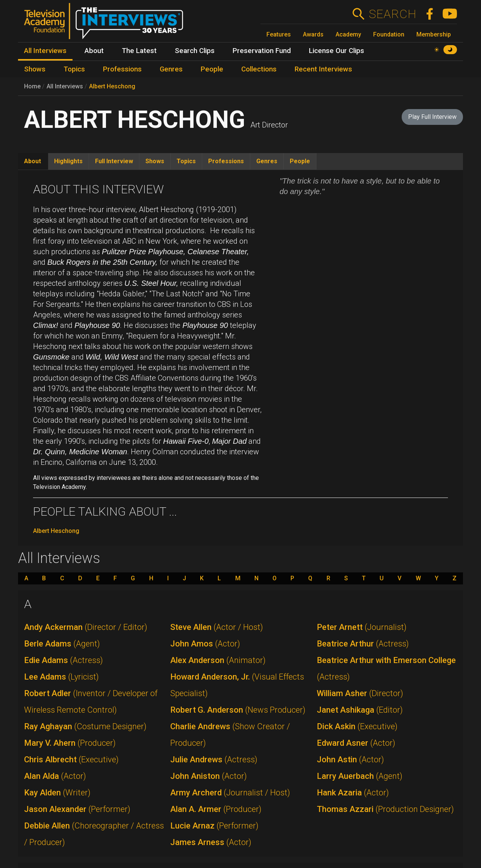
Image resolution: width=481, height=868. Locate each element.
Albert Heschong (112, 86)
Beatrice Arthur (363, 644)
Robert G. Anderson (238, 710)
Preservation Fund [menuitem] (262, 51)
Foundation (389, 34)
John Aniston (209, 776)
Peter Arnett (362, 627)
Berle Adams (62, 644)
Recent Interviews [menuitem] (323, 69)
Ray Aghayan (85, 726)
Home (32, 86)
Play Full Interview (432, 117)
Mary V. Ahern (70, 743)
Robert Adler (91, 702)
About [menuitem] (94, 51)
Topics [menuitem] (74, 69)
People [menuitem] (212, 69)
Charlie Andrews (230, 735)
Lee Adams (61, 677)
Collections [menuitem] (259, 69)
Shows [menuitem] (35, 69)
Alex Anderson (218, 660)
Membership (434, 34)
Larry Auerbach (360, 776)
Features (279, 34)
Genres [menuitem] (171, 69)
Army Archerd (230, 793)
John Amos (205, 644)
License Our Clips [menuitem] (337, 51)
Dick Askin (357, 726)
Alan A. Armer (216, 809)
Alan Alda (55, 776)
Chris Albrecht (71, 759)
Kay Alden (57, 793)
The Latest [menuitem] (139, 51)
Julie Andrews (214, 759)
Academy (348, 34)
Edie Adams (64, 660)
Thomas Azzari (385, 809)
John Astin (350, 759)
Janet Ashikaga (360, 710)
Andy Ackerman (86, 627)
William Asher (360, 693)
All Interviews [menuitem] (45, 51)
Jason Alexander (77, 809)
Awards (313, 34)
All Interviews (65, 86)
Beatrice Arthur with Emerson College (386, 668)
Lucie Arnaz (214, 826)
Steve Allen (217, 627)
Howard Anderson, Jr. (237, 685)
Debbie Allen (94, 834)
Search (393, 14)
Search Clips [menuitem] (195, 51)
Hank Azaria (353, 793)
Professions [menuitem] (122, 69)
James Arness (211, 842)
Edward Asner (356, 743)
